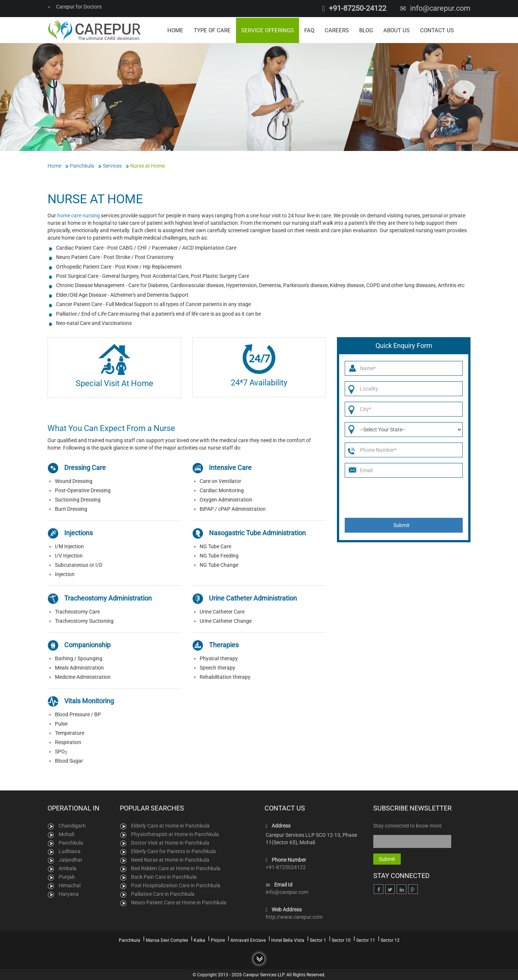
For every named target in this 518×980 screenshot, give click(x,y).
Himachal (70, 885)
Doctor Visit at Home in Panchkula (170, 842)
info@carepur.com (440, 8)
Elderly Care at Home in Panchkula (170, 825)
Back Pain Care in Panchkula (164, 877)
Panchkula (71, 842)
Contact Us (437, 30)
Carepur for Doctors (75, 7)
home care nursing (78, 215)
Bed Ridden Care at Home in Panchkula (176, 868)
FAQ (309, 30)
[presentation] (401, 497)
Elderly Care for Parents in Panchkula (173, 851)
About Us (396, 30)
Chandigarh (72, 825)
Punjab (67, 877)
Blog (366, 30)
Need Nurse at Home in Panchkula (170, 859)
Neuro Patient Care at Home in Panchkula (179, 902)
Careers (337, 30)
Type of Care (212, 30)
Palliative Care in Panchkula (163, 894)
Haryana (69, 894)
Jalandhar (71, 859)
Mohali (66, 834)
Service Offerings (268, 30)
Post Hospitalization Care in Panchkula (176, 885)
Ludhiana (70, 851)
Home (175, 30)
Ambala (68, 868)
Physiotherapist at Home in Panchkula (175, 834)
